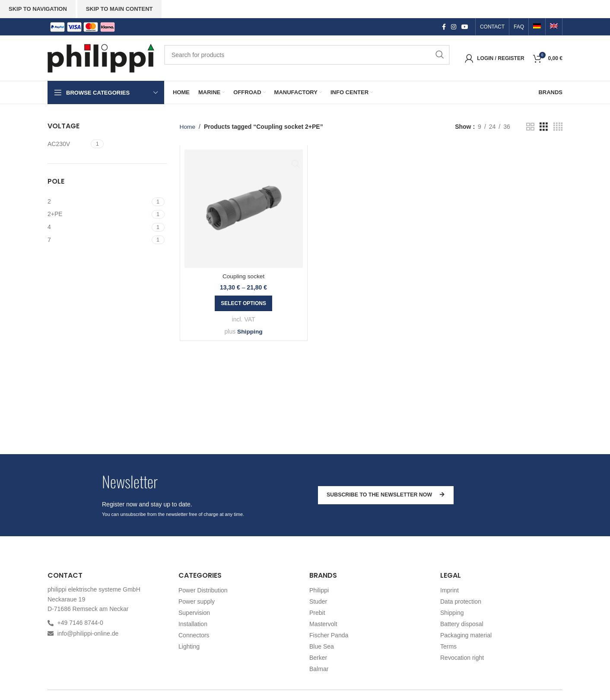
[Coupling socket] (244, 209)
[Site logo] (102, 57)
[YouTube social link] (465, 27)
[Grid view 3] (544, 127)
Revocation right (462, 658)
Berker (318, 658)
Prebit (317, 613)
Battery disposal (462, 624)
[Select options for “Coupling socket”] (243, 303)
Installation (193, 624)
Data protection (461, 601)
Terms (448, 646)
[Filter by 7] (98, 240)
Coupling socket (244, 276)
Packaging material (466, 635)
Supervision (194, 613)
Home (188, 127)
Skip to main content (119, 9)
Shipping (250, 331)
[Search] (307, 55)
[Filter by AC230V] (68, 144)
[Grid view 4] (558, 127)
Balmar (319, 669)
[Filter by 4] (98, 227)
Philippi (319, 590)
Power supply (197, 601)
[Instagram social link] (454, 27)
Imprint (450, 590)
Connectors (194, 635)
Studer (318, 601)
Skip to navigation (38, 9)
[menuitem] (537, 27)
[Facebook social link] (444, 27)
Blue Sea (322, 646)
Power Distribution (203, 590)
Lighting (189, 646)
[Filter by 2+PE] (98, 214)
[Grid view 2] (530, 127)
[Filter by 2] (98, 202)
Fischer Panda (329, 635)
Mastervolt (323, 624)
